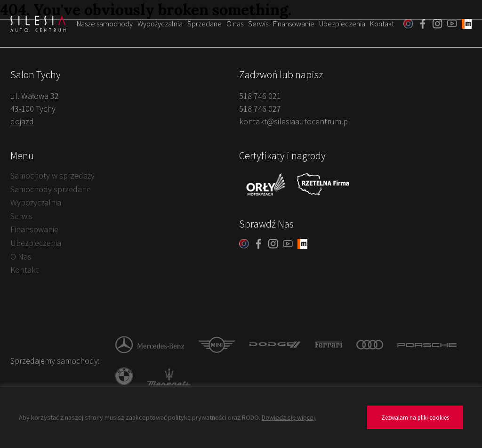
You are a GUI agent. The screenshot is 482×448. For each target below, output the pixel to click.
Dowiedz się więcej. (289, 417)
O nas (235, 24)
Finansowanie (294, 24)
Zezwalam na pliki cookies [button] (415, 418)
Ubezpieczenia (342, 24)
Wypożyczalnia (160, 24)
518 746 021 (260, 96)
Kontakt (382, 24)
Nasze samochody (105, 24)
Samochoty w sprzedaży (52, 175)
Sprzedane (205, 24)
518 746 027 (260, 109)
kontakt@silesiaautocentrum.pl (295, 121)
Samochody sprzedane (51, 189)
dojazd (22, 121)
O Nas (21, 257)
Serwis (258, 24)
